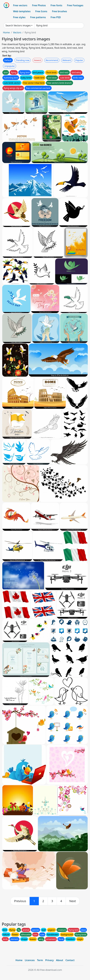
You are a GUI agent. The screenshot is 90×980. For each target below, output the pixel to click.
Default (8, 60)
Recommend (52, 60)
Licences (30, 960)
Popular (79, 60)
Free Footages (75, 5)
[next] (73, 901)
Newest (38, 60)
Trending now (23, 60)
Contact (70, 960)
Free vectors (20, 5)
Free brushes (59, 11)
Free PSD (56, 17)
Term (40, 960)
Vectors (17, 32)
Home (6, 32)
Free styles (19, 17)
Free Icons (41, 11)
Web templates (22, 11)
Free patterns (38, 17)
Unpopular (10, 66)
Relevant (67, 60)
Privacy (50, 960)
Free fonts (56, 5)
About (60, 960)
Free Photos (39, 5)
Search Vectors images (18, 25)
